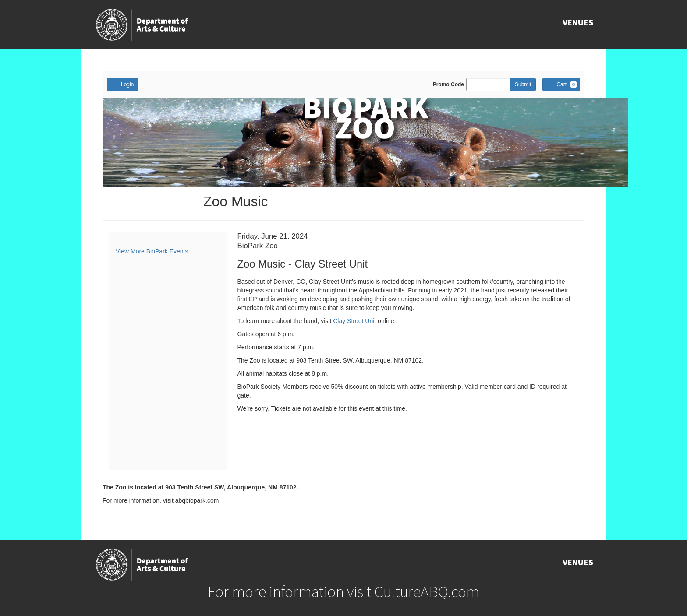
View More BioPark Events (152, 251)
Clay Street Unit (354, 321)
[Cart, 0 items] (561, 84)
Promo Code (448, 84)
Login (123, 84)
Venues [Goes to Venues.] (578, 22)
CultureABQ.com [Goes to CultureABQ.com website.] (427, 592)
